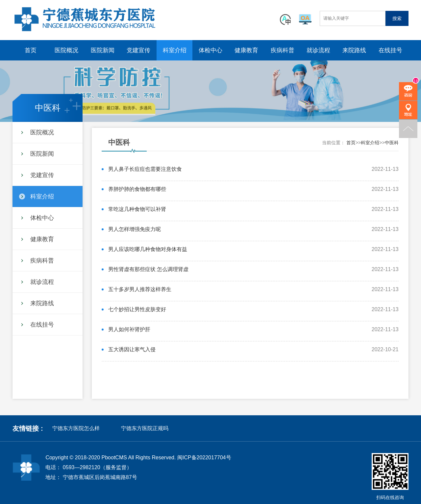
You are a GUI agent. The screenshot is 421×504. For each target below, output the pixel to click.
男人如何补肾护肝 (129, 329)
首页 (31, 50)
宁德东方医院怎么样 (76, 428)
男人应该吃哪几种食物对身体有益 (148, 249)
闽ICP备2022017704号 (204, 458)
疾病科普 (283, 50)
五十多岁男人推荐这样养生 (140, 289)
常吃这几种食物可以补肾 (137, 209)
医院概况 (66, 50)
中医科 (392, 143)
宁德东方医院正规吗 (145, 428)
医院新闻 (103, 50)
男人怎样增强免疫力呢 (135, 229)
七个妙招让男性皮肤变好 (137, 309)
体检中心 (210, 50)
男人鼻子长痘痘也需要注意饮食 (145, 169)
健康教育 (246, 50)
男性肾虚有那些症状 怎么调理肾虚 (148, 269)
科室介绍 (175, 50)
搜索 (397, 18)
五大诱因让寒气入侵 (132, 349)
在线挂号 (390, 50)
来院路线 (354, 50)
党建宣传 (138, 50)
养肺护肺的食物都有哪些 (137, 189)
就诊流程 (318, 50)
